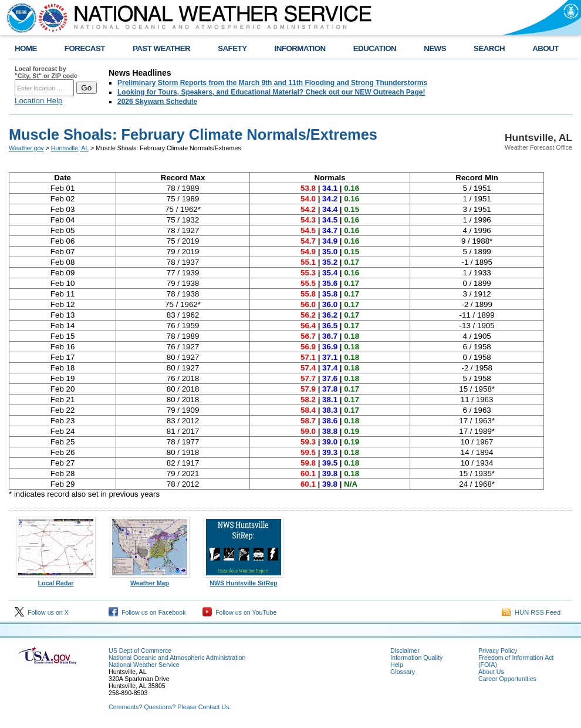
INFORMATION (300, 48)
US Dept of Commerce (140, 651)
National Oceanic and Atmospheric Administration (177, 658)
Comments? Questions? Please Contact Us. (170, 707)
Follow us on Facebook (147, 612)
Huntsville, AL (70, 148)
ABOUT (545, 48)
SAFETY (232, 48)
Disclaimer (405, 651)
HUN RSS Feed (531, 612)
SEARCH (489, 48)
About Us (491, 672)
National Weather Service (144, 665)
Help (397, 665)
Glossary (403, 672)
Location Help (39, 101)
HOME (26, 48)
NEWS (435, 48)
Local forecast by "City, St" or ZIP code (46, 72)
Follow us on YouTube (239, 612)
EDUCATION (375, 48)
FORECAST (85, 48)
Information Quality (416, 658)
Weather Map (150, 580)
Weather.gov (26, 148)
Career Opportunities (507, 679)
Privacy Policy (498, 651)
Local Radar (56, 580)
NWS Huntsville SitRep (244, 580)
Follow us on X (42, 612)
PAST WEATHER (161, 48)
